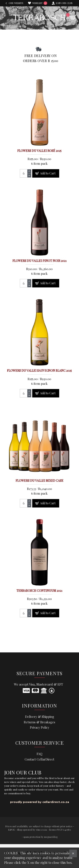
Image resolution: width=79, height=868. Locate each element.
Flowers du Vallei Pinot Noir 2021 (39, 261)
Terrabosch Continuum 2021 (39, 591)
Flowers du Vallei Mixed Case (39, 481)
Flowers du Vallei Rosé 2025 (39, 151)
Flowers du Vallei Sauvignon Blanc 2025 (39, 371)
